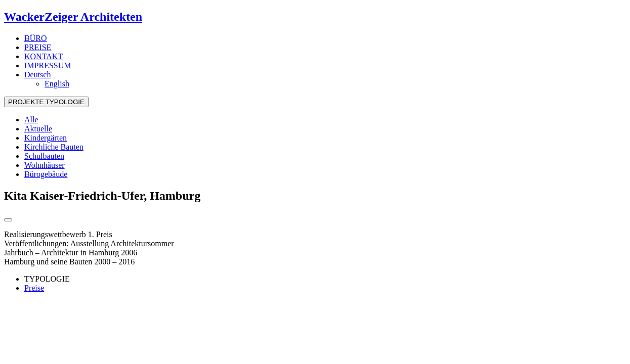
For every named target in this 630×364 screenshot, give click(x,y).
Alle (31, 120)
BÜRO (35, 38)
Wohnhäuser (45, 165)
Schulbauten (44, 156)
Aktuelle (38, 129)
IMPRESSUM (48, 65)
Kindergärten (46, 138)
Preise (34, 288)
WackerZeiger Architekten (73, 17)
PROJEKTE (46, 102)
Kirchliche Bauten (54, 147)
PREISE (38, 47)
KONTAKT (44, 56)
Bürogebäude (46, 174)
